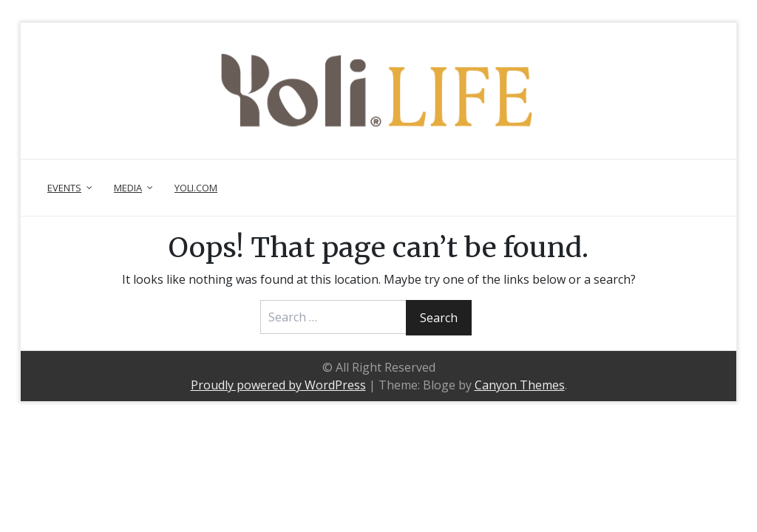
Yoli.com (196, 188)
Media (128, 188)
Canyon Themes (520, 385)
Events (64, 188)
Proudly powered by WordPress (278, 385)
